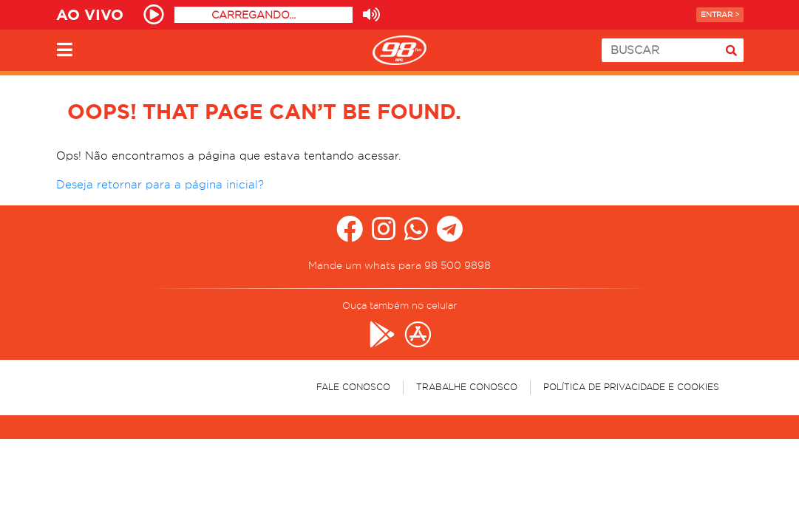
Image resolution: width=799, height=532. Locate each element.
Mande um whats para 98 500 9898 (399, 265)
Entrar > (720, 14)
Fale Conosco (353, 387)
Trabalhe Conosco (467, 387)
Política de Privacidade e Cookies (631, 387)
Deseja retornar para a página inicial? (160, 185)
